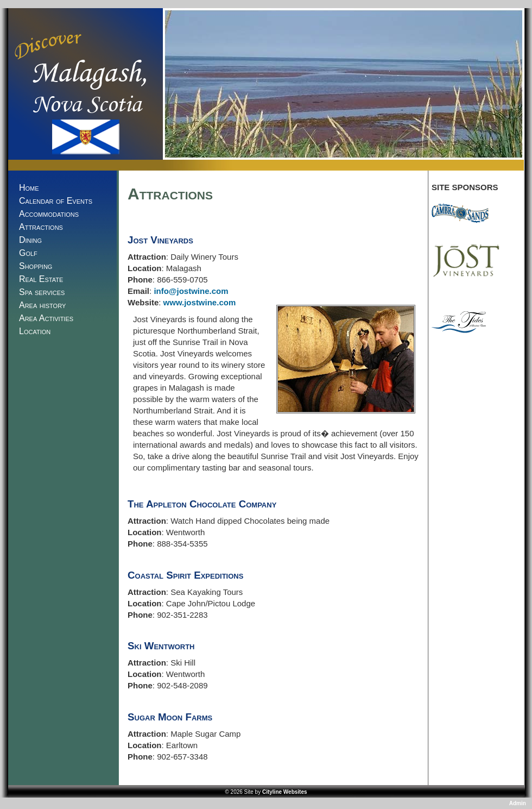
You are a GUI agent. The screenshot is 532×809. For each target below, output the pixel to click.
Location (35, 331)
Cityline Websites (285, 792)
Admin (518, 803)
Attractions (41, 227)
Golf (28, 253)
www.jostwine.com (200, 302)
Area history (42, 305)
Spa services (42, 292)
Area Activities (46, 318)
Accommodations (49, 214)
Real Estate (41, 279)
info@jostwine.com (191, 291)
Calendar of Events (56, 201)
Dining (30, 240)
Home (29, 188)
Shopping (36, 266)
